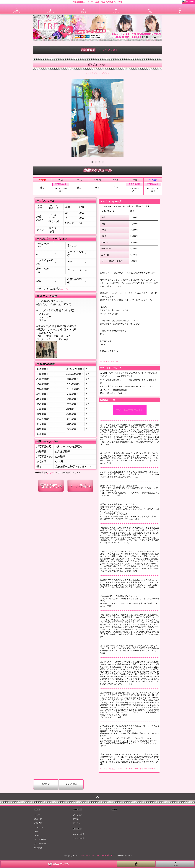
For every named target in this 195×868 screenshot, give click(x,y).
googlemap (52, 473)
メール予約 (77, 815)
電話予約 (77, 819)
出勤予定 (38, 823)
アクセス (77, 823)
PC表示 (46, 784)
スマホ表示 (71, 784)
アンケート (39, 827)
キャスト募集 (78, 834)
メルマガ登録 (40, 840)
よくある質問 (40, 844)
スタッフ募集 (78, 838)
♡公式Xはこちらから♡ (110, 361)
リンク (37, 835)
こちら (64, 289)
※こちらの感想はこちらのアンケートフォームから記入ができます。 (129, 769)
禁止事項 (38, 848)
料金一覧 (38, 819)
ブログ (37, 831)
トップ (37, 815)
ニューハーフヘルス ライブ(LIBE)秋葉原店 (96, 855)
